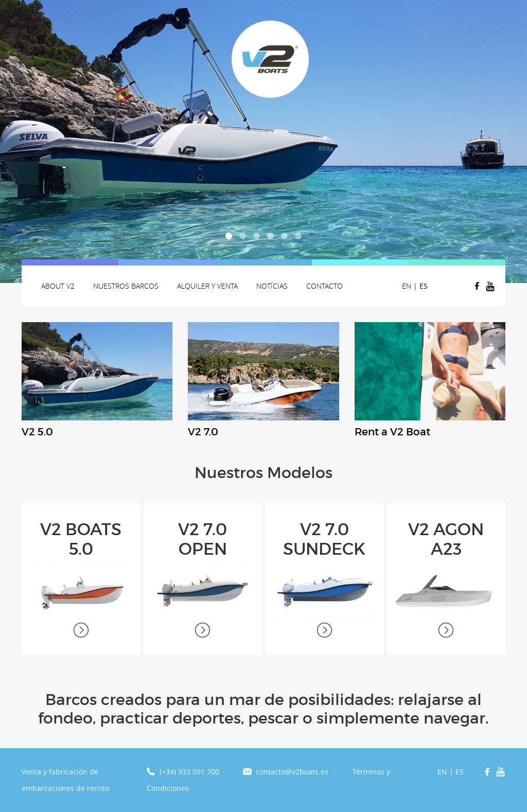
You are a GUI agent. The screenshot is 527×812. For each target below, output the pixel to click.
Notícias (272, 286)
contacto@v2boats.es (292, 772)
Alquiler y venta (207, 286)
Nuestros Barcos (126, 286)
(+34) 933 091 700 (189, 772)
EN (407, 286)
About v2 (58, 286)
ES (424, 286)
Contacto (324, 286)
